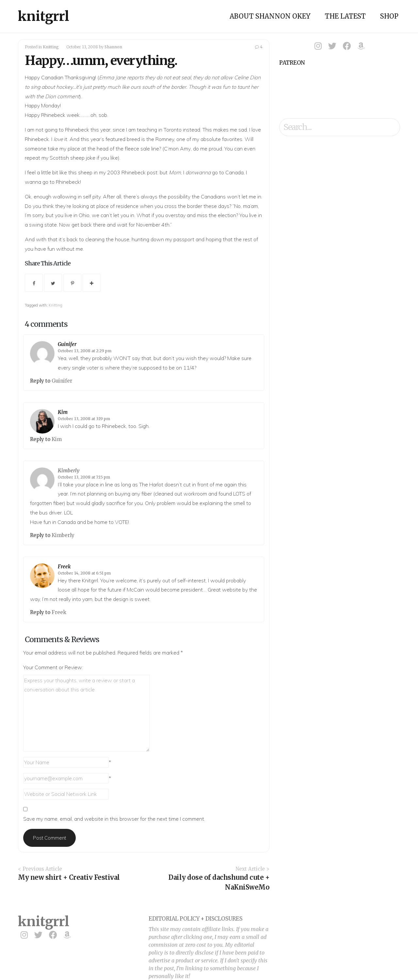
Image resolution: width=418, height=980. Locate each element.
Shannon (113, 47)
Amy (185, 149)
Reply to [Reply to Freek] (41, 612)
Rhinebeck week (60, 115)
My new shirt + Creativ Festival (69, 877)
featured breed (123, 139)
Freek (64, 567)
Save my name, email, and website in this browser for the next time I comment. (114, 819)
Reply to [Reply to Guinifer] (41, 381)
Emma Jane (112, 77)
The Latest (345, 16)
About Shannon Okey (270, 16)
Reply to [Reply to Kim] (41, 439)
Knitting (51, 47)
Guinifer (67, 344)
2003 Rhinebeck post (132, 172)
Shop (389, 16)
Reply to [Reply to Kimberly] (41, 535)
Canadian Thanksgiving (68, 77)
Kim (63, 412)
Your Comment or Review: (53, 667)
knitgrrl (44, 16)
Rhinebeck (77, 130)
